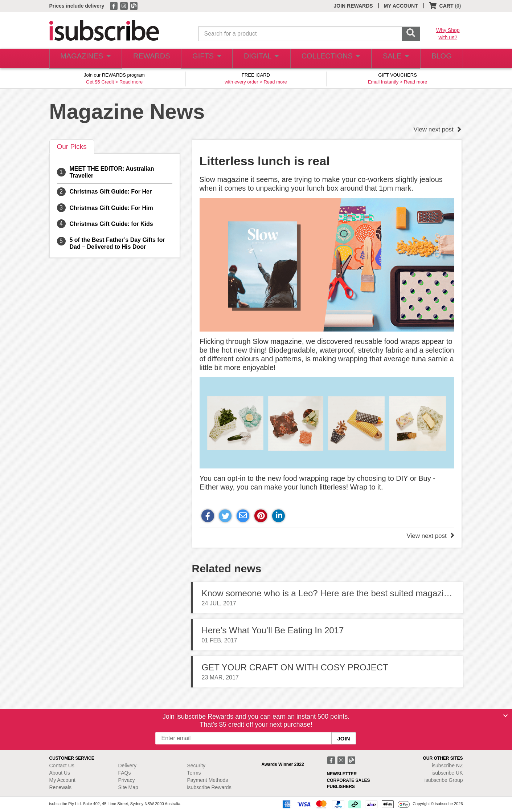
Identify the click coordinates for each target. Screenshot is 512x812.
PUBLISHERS (341, 787)
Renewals (60, 787)
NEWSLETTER (342, 774)
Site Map (128, 787)
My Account (62, 780)
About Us (60, 773)
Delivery (128, 766)
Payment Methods (208, 780)
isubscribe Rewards (209, 787)
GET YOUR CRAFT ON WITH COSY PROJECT (295, 667)
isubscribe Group (444, 780)
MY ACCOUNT (401, 6)
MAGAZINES (84, 59)
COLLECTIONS (328, 59)
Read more (131, 82)
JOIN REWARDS (353, 6)
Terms (194, 773)
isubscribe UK (447, 773)
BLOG (440, 59)
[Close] (505, 716)
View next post (437, 129)
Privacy (127, 780)
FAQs (125, 773)
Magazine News (127, 111)
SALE (392, 59)
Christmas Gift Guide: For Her (111, 192)
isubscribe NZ (447, 766)
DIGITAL (261, 59)
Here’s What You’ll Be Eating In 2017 (273, 630)
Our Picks (72, 147)
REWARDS (149, 59)
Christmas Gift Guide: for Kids (111, 224)
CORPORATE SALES (349, 780)
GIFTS (205, 59)
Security (196, 766)
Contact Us (62, 766)
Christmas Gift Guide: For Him (111, 208)
